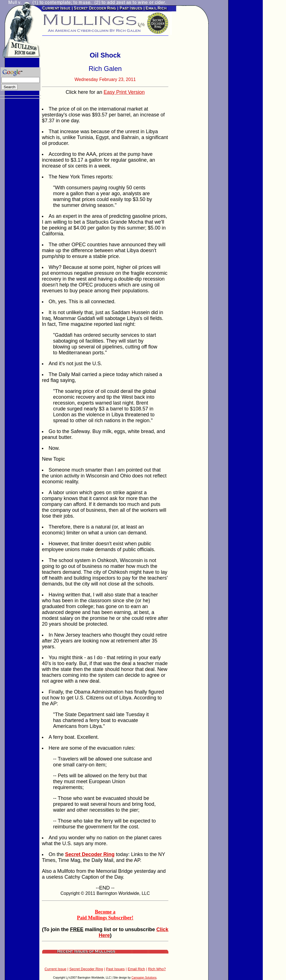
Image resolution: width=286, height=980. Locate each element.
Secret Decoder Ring (86, 969)
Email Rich (136, 969)
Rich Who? (157, 969)
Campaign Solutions (144, 978)
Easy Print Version (124, 92)
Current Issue (55, 969)
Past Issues (115, 969)
